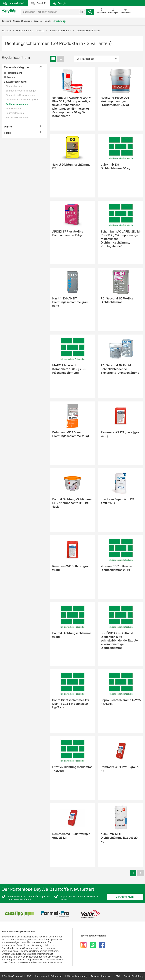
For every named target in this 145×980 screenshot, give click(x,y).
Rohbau (9, 77)
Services (38, 21)
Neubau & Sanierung (22, 21)
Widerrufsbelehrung (77, 976)
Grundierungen (13, 109)
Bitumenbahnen (14, 86)
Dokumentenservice (101, 976)
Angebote (58, 21)
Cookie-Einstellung (134, 976)
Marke (8, 127)
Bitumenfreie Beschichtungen (21, 95)
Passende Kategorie (16, 67)
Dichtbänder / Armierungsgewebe (23, 100)
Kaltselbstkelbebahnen (17, 117)
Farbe (8, 133)
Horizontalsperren (15, 113)
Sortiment (6, 21)
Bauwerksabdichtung (15, 82)
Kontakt (48, 21)
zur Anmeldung (125, 897)
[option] (19, 914)
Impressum (41, 976)
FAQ (118, 976)
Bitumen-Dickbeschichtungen (21, 91)
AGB (29, 976)
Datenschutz (57, 976)
